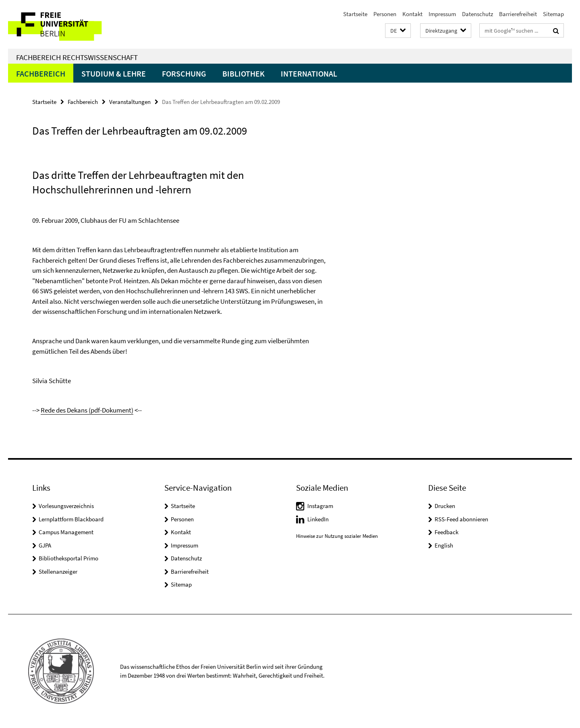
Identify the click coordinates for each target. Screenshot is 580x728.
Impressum (442, 14)
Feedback (446, 532)
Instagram (320, 506)
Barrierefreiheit (518, 14)
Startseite (355, 14)
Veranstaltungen (130, 102)
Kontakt (412, 14)
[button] (398, 31)
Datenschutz (477, 14)
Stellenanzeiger (58, 571)
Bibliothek (243, 74)
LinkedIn (318, 519)
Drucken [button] (445, 506)
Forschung (184, 74)
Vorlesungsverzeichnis (66, 506)
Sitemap (553, 14)
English (444, 545)
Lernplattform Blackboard (71, 519)
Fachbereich (41, 74)
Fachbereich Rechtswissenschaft (77, 57)
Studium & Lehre (114, 74)
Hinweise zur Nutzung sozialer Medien (337, 536)
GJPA (45, 545)
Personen (385, 14)
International (309, 74)
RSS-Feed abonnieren (461, 519)
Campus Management (66, 532)
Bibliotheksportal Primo (68, 558)
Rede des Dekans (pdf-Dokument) (87, 410)
